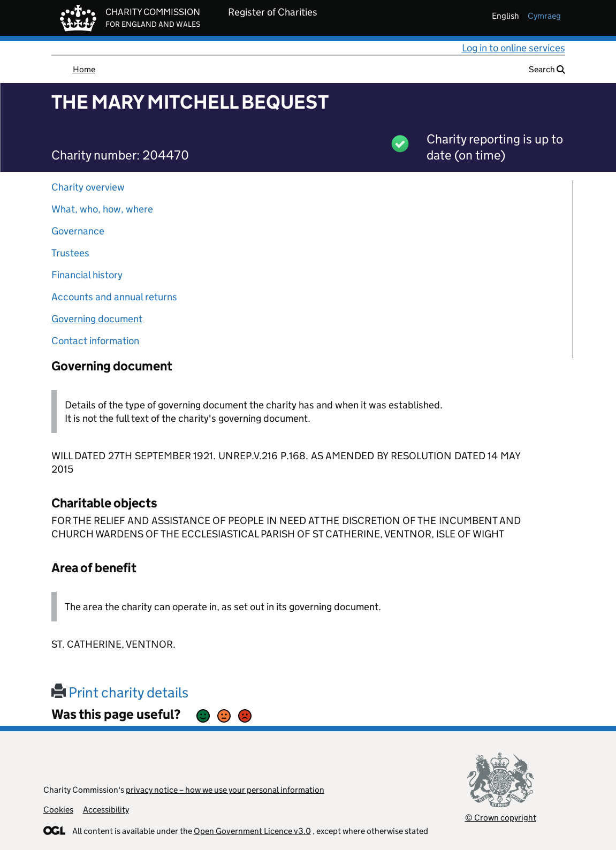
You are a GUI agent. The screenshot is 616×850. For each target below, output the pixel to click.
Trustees (70, 253)
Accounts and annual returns (114, 297)
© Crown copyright (501, 818)
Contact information (95, 341)
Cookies (58, 810)
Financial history (87, 275)
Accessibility (106, 810)
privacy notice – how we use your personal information (225, 790)
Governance (78, 231)
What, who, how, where (102, 209)
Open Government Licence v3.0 (252, 831)
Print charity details (120, 692)
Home (84, 69)
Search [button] (547, 69)
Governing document (97, 319)
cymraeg (544, 16)
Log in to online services (514, 48)
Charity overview (88, 187)
